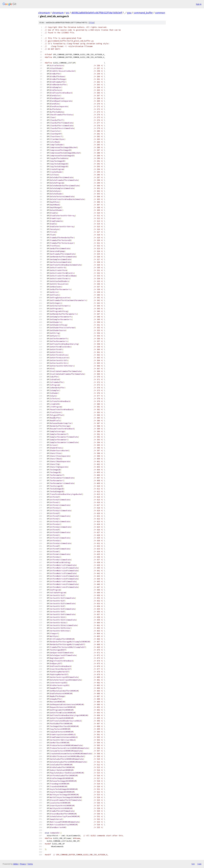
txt (193, 864)
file (92, 23)
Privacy (23, 864)
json (199, 864)
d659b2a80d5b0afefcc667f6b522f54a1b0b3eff (97, 13)
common (160, 13)
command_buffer (143, 13)
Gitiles (16, 864)
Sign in (199, 4)
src (68, 13)
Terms (30, 864)
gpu (129, 13)
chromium (44, 13)
